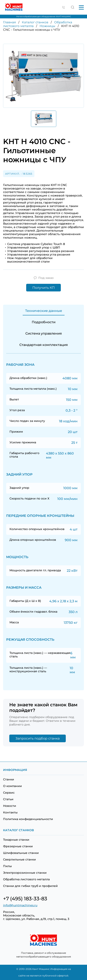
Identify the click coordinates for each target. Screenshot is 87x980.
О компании (12, 786)
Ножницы (47, 26)
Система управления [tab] (44, 333)
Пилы (7, 866)
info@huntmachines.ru (20, 905)
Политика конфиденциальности (28, 819)
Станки (9, 779)
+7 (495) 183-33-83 (25, 899)
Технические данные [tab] (44, 311)
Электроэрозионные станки (25, 873)
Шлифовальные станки (21, 853)
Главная (9, 22)
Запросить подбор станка (38, 738)
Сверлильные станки (19, 859)
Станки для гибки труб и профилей (30, 886)
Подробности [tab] (44, 322)
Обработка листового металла (26, 879)
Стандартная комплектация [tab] (44, 345)
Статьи (8, 799)
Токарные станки (16, 840)
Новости (10, 806)
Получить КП (43, 288)
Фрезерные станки (18, 846)
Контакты (10, 812)
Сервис (9, 793)
